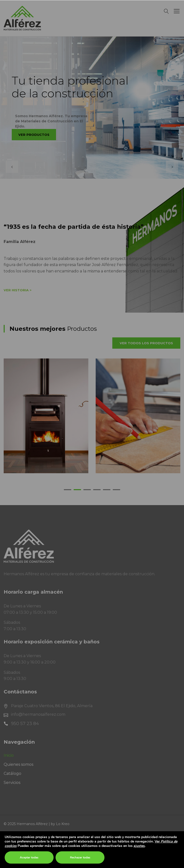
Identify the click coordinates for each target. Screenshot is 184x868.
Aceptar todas (29, 857)
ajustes (139, 846)
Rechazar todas (80, 857)
